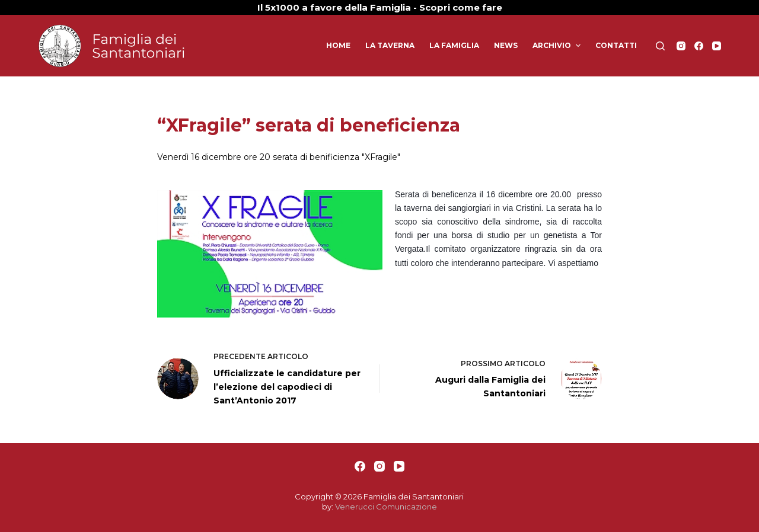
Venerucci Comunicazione (386, 507)
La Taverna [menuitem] (390, 45)
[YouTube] (717, 46)
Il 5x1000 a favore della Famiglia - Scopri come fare (380, 7)
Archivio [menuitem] (558, 46)
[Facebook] (699, 46)
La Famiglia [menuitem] (454, 45)
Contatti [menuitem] (616, 45)
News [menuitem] (506, 45)
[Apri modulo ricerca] (660, 46)
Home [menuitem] (338, 45)
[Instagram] (681, 46)
